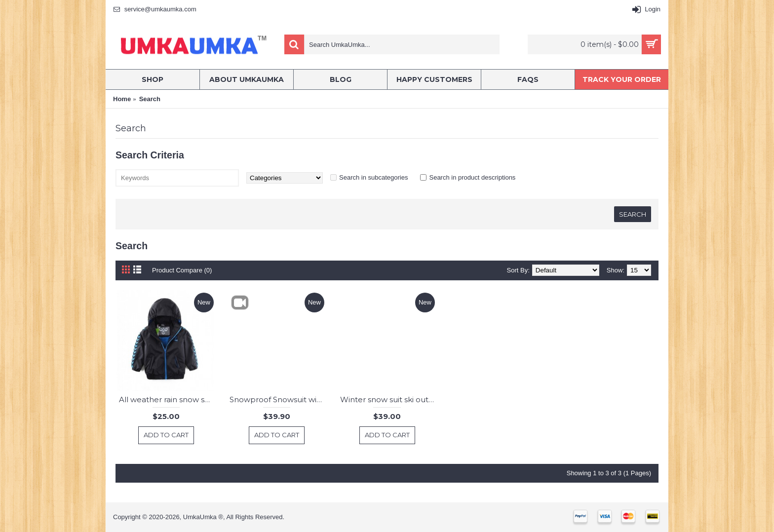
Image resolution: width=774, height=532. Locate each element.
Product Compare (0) (182, 270)
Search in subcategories (373, 177)
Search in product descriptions (472, 177)
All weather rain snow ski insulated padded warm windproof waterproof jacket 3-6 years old (168, 399)
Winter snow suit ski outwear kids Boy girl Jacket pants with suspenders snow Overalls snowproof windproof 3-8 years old (389, 399)
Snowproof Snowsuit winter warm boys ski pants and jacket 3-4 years (278, 399)
